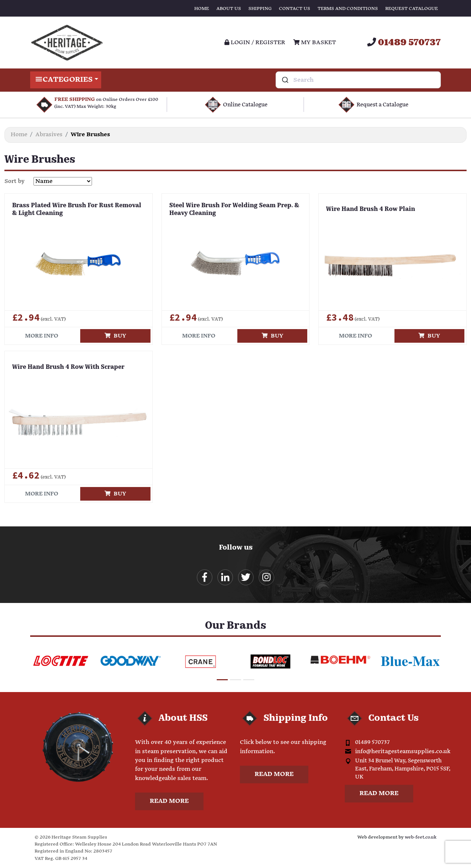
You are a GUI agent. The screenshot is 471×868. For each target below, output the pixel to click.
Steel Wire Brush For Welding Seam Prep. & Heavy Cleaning (234, 210)
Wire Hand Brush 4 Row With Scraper (68, 367)
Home (202, 9)
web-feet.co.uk (421, 838)
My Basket (315, 43)
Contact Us (295, 9)
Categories (66, 80)
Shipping (260, 9)
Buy (115, 336)
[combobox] (358, 80)
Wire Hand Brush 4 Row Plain (371, 209)
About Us (229, 9)
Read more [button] (169, 802)
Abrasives (49, 135)
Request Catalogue (412, 9)
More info (42, 336)
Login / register (255, 43)
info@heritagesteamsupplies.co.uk (403, 752)
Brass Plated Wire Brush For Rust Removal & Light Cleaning (77, 210)
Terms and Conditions (348, 9)
